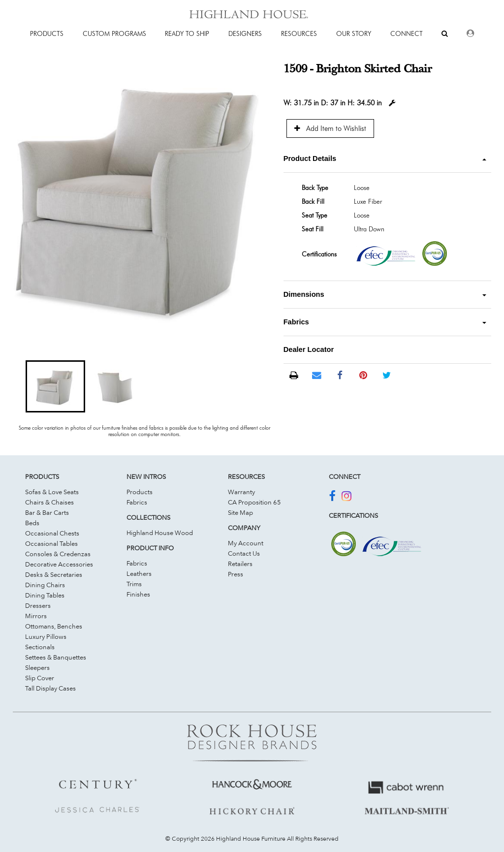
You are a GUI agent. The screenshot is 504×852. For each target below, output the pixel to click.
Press (236, 574)
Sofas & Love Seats (52, 492)
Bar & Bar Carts (47, 512)
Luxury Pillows (46, 636)
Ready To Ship (187, 33)
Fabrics (137, 502)
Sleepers (37, 667)
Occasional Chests (52, 533)
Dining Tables (45, 595)
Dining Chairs (45, 585)
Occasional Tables (51, 543)
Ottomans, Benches (54, 626)
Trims (134, 584)
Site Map (240, 512)
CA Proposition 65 (254, 502)
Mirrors (36, 616)
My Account (246, 543)
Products (140, 492)
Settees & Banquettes (56, 657)
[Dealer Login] (470, 33)
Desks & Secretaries (54, 574)
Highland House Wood (160, 533)
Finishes (138, 594)
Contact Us (244, 553)
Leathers (139, 573)
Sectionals (40, 647)
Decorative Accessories (59, 564)
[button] (55, 386)
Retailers (240, 564)
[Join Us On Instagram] (346, 498)
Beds (32, 523)
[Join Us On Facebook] (332, 498)
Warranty (241, 492)
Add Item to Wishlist (330, 128)
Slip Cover (40, 678)
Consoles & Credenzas (58, 554)
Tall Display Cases (50, 688)
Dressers (38, 605)
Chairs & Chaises (49, 502)
